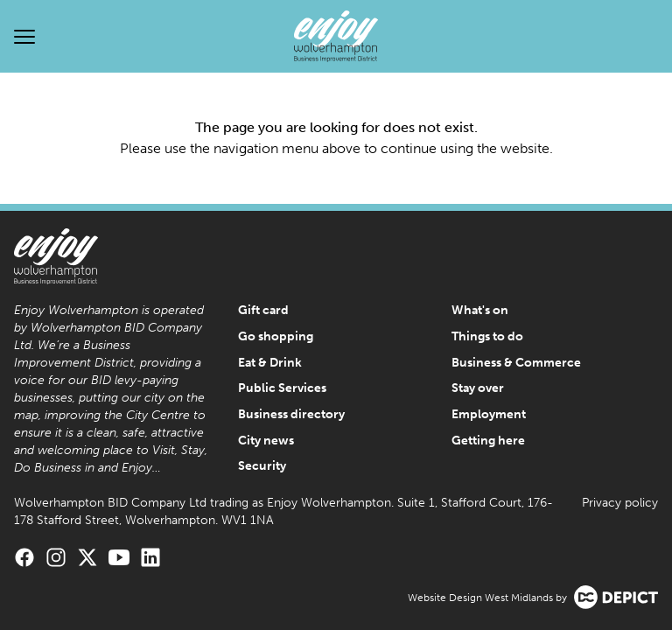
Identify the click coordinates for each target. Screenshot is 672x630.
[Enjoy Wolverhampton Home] (336, 36)
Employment (489, 414)
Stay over (478, 388)
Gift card (263, 310)
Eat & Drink (270, 363)
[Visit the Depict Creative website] (616, 597)
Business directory (291, 414)
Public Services (282, 388)
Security (262, 466)
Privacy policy (620, 503)
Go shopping (276, 336)
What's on (480, 310)
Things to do (487, 336)
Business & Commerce (516, 363)
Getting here (488, 441)
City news (266, 441)
